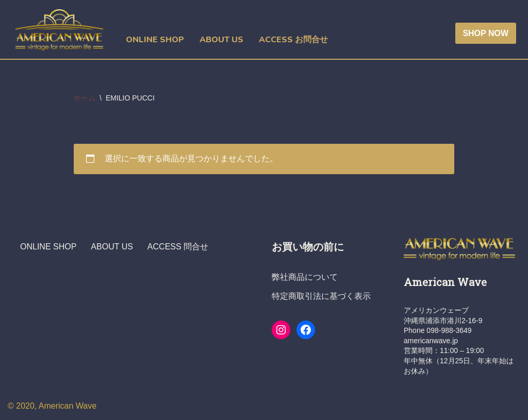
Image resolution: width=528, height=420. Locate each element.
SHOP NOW (485, 33)
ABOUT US (221, 40)
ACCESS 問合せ (178, 247)
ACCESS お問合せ (293, 40)
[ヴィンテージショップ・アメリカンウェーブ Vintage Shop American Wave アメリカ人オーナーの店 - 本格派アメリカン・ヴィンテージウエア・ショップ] (62, 30)
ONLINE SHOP (155, 40)
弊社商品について (305, 277)
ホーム (85, 98)
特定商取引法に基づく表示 (321, 296)
